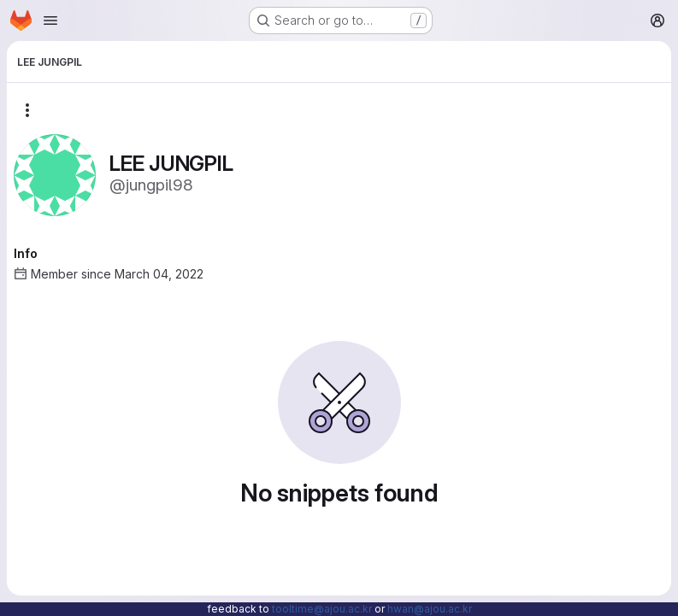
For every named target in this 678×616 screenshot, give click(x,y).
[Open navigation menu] (50, 21)
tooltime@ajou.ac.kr (322, 609)
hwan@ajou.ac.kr (430, 609)
